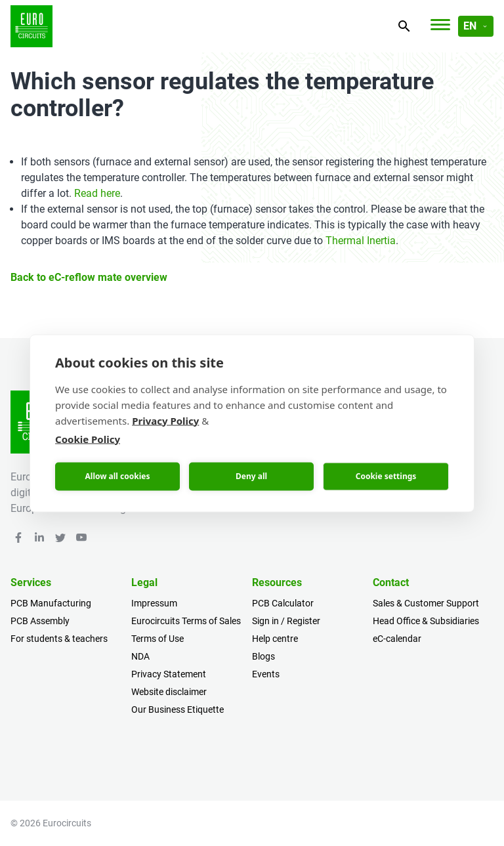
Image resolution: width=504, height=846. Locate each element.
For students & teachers (59, 639)
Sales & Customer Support (426, 603)
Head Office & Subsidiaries (426, 621)
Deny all (251, 476)
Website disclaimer (169, 692)
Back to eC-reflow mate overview (89, 277)
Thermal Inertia (361, 241)
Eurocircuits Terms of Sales (186, 621)
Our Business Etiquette (178, 709)
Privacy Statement (169, 674)
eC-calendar (397, 639)
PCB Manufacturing (51, 603)
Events (266, 674)
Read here (97, 193)
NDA (140, 656)
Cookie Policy (88, 438)
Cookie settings (386, 476)
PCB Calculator (283, 603)
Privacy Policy (165, 420)
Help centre (275, 639)
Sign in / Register (286, 621)
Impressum (154, 603)
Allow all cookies (118, 476)
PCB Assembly (40, 621)
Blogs (263, 656)
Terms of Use (157, 639)
